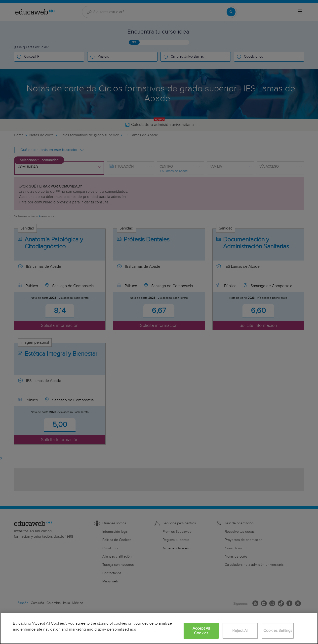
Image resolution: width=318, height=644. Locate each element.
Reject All (240, 631)
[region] (159, 628)
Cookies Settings (278, 631)
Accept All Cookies (201, 631)
